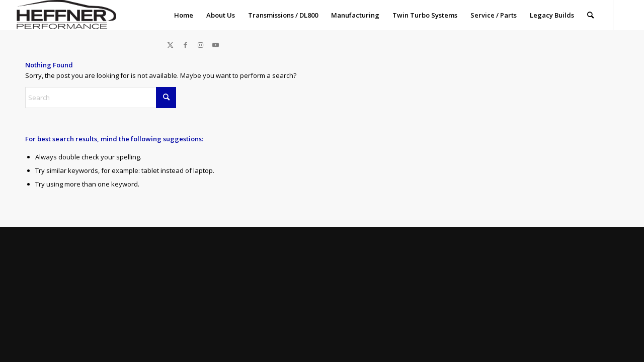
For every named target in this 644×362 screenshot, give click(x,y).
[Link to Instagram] (201, 45)
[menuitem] (184, 15)
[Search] (590, 15)
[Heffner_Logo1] (65, 15)
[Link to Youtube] (216, 45)
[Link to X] (171, 45)
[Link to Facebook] (186, 45)
